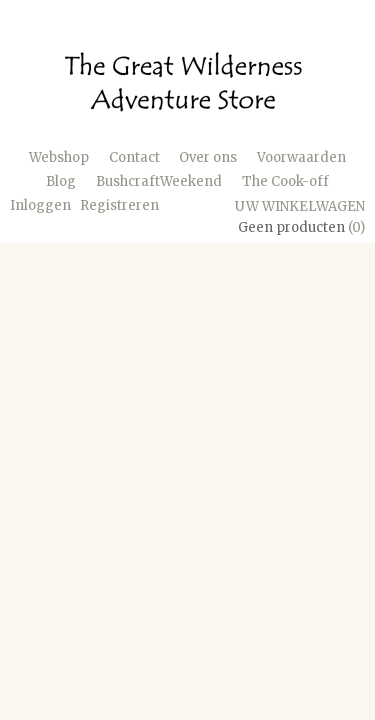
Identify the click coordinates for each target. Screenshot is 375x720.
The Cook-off (285, 181)
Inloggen (40, 205)
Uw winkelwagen (300, 206)
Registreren (119, 205)
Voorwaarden (301, 157)
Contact (134, 157)
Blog (61, 181)
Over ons (208, 157)
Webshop (59, 157)
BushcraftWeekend (159, 181)
